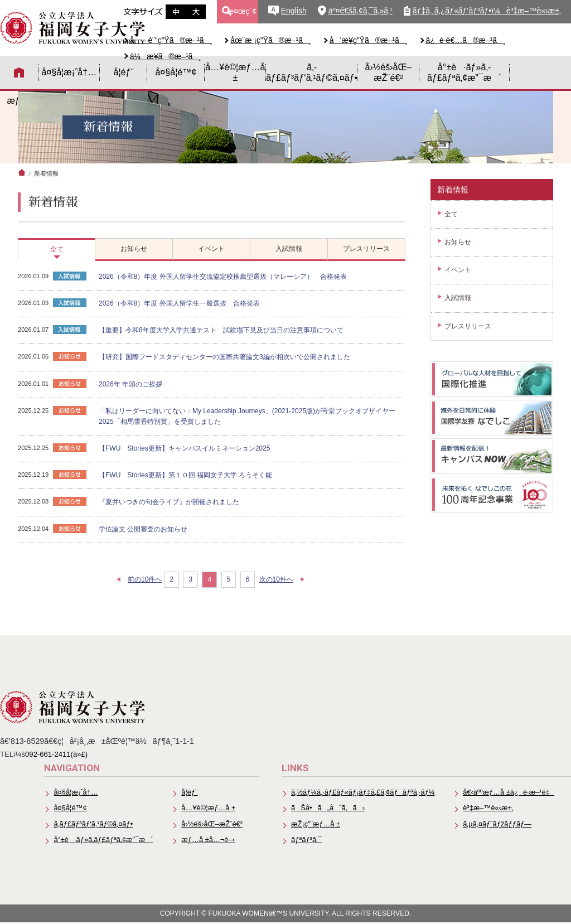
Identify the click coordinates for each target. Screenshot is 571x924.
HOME (19, 72)
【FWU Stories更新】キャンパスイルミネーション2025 (184, 448)
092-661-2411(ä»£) (56, 754)
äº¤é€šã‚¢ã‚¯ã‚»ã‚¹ (360, 11)
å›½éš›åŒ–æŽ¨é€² (389, 72)
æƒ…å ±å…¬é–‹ (205, 841)
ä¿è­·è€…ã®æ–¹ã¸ (466, 40)
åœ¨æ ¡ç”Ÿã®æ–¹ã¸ (271, 40)
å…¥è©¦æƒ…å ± (235, 72)
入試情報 (458, 298)
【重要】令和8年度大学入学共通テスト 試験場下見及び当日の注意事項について (221, 330)
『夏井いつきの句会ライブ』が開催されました (169, 502)
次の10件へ (276, 579)
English (294, 11)
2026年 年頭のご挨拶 (130, 384)
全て (451, 214)
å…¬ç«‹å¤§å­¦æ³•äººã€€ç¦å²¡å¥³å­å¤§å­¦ (72, 28)
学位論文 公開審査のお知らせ (143, 529)
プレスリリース (468, 326)
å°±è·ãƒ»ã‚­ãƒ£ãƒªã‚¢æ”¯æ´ (464, 72)
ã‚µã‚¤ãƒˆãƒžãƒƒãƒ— (497, 825)
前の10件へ (145, 579)
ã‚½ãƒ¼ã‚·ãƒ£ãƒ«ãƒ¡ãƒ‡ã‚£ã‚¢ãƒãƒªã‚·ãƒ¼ (361, 793)
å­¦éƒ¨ (123, 72)
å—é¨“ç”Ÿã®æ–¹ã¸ (171, 40)
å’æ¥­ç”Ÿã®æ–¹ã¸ (369, 40)
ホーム (22, 172)
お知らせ (458, 242)
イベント (458, 270)
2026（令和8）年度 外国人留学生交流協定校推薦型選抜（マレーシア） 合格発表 (223, 277)
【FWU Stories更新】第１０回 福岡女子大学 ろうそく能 (185, 475)
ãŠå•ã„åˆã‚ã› (325, 809)
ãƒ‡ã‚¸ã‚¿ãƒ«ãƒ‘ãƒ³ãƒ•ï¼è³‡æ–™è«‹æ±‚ (487, 11)
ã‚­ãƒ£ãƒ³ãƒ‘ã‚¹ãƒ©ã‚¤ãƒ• (312, 72)
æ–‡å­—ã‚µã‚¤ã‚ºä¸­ (176, 12)
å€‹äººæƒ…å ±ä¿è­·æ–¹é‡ (508, 793)
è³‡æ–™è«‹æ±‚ (487, 809)
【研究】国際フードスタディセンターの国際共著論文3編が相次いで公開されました (224, 357)
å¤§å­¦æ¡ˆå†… (69, 72)
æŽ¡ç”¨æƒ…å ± (313, 825)
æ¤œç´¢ (242, 11)
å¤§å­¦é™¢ (176, 72)
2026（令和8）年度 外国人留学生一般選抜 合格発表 (179, 303)
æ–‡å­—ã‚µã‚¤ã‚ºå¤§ (196, 12)
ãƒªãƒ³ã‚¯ (304, 841)
